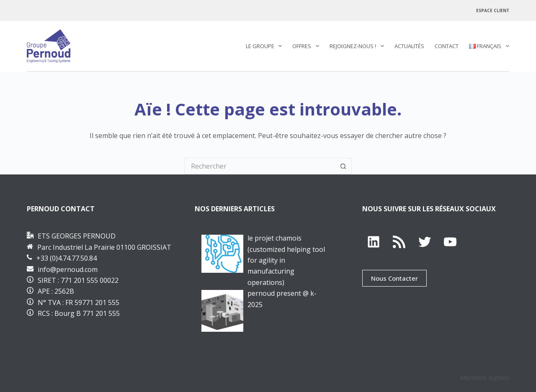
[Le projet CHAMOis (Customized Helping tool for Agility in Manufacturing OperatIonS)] (222, 254)
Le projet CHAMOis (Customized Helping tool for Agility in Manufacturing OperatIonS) (286, 260)
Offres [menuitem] (307, 46)
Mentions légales (485, 377)
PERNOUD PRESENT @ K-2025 (282, 299)
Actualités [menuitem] (409, 46)
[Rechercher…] (260, 166)
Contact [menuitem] (447, 46)
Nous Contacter (394, 278)
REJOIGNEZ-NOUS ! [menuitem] (358, 46)
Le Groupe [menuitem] (266, 46)
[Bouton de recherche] (343, 166)
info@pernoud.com (68, 269)
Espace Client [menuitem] (493, 10)
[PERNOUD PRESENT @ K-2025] (222, 311)
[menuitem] (486, 46)
